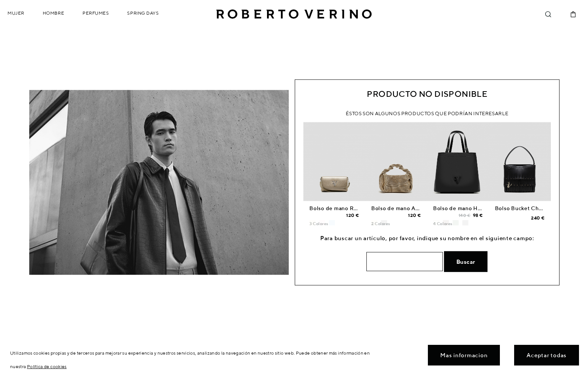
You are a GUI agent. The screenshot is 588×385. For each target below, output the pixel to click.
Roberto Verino (294, 14)
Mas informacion (464, 355)
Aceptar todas (547, 355)
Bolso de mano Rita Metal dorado (353, 208)
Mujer (16, 13)
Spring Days (143, 13)
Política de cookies (47, 366)
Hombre (53, 13)
